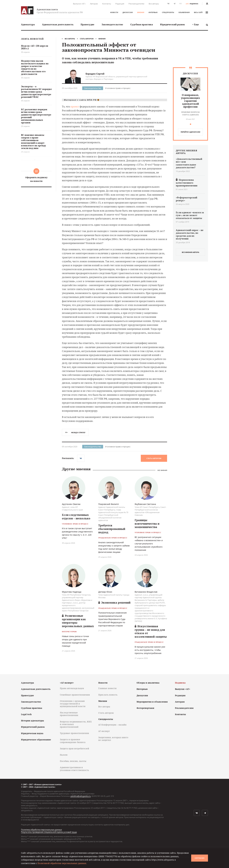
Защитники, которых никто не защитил (113, 739)
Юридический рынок (172, 24)
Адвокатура (28, 24)
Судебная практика (142, 24)
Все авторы (154, 4)
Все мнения (162, 470)
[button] (191, 124)
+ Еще (196, 24)
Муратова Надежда (72, 592)
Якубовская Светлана (145, 504)
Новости (114, 12)
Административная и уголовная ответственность (74, 769)
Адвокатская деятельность (58, 24)
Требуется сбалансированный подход (112, 529)
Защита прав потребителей (74, 749)
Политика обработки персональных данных (41, 830)
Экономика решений (114, 603)
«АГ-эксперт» (67, 683)
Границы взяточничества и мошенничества (147, 524)
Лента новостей (32, 39)
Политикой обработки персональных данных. (62, 863)
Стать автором (87, 39)
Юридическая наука (32, 733)
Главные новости (107, 688)
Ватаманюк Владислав (146, 592)
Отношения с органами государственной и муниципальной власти (73, 704)
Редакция (120, 4)
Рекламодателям (136, 4)
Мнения (141, 12)
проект (75, 107)
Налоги (64, 755)
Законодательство (112, 24)
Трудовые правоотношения (74, 733)
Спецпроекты (168, 12)
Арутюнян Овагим (71, 504)
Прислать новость (108, 695)
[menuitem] (28, 24)
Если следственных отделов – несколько (76, 517)
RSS (181, 4)
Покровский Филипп (109, 504)
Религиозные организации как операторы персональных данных (78, 621)
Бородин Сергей (95, 74)
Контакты (107, 4)
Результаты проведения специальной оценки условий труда (49, 832)
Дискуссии (128, 12)
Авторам (94, 4)
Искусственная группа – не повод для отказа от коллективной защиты (151, 631)
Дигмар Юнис (105, 592)
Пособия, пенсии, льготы (73, 761)
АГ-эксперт (104, 731)
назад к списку (75, 432)
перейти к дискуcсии (190, 132)
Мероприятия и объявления (152, 702)
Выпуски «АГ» (79, 4)
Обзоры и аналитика (148, 683)
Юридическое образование (36, 740)
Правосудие (87, 24)
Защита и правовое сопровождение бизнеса (73, 741)
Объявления (184, 12)
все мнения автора (191, 252)
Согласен (199, 858)
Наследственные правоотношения (69, 714)
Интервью (153, 12)
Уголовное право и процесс (118, 88)
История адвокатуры (32, 721)
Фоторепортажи (145, 708)
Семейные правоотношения (75, 695)
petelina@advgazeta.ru (81, 796)
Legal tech (26, 714)
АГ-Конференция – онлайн (112, 725)
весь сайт (201, 12)
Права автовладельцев (72, 688)
